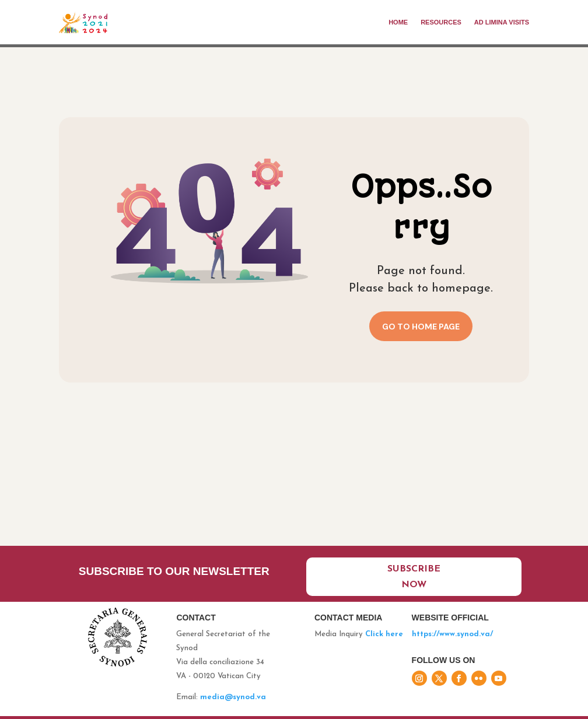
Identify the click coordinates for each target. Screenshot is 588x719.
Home (398, 22)
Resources (441, 22)
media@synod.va (233, 697)
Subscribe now (414, 577)
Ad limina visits (502, 22)
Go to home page (421, 327)
